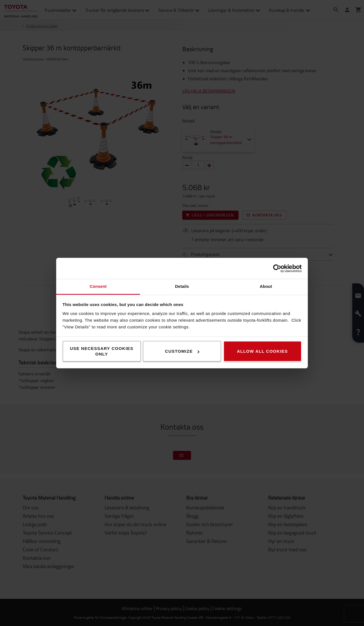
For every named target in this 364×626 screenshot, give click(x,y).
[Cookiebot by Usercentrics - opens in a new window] (277, 268)
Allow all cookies (262, 351)
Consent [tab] (98, 286)
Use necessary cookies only (102, 351)
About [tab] (266, 286)
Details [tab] (182, 286)
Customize (182, 351)
